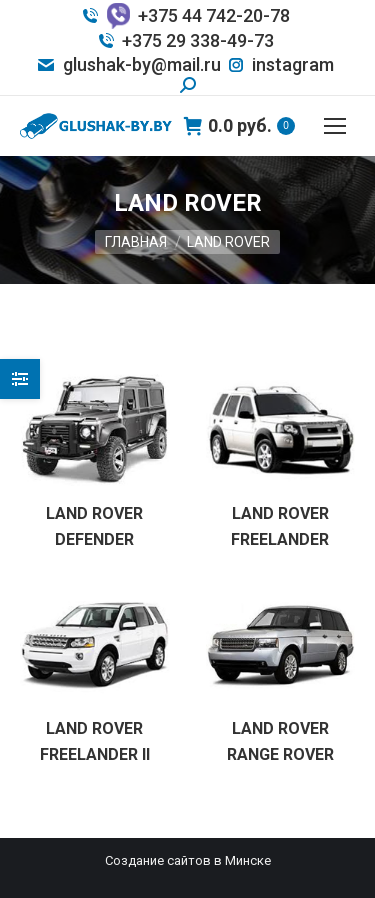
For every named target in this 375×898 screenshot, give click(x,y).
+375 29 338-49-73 (185, 40)
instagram (280, 64)
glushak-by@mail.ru (128, 64)
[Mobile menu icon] (335, 126)
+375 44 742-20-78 (184, 16)
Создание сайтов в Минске (188, 860)
